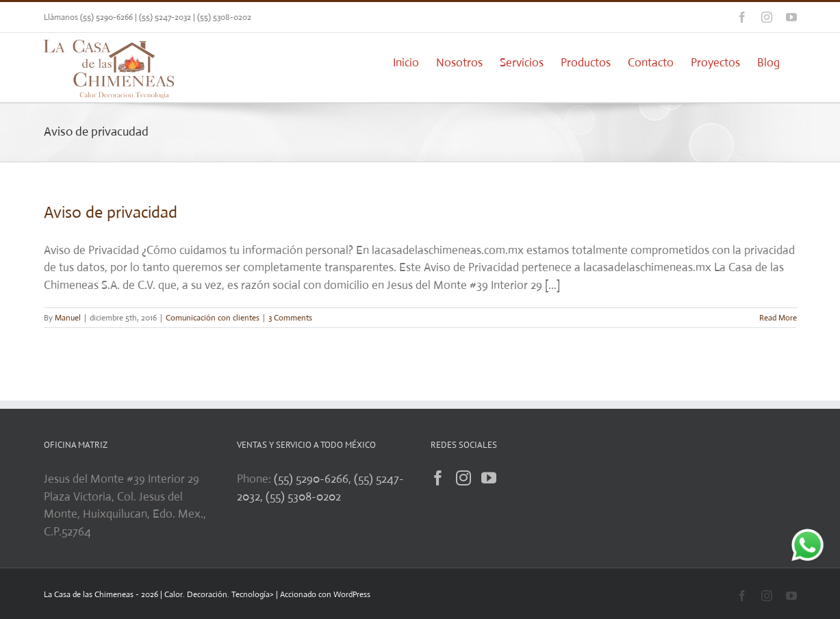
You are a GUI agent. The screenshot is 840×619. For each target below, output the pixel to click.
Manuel (68, 318)
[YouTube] (489, 478)
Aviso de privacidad (111, 212)
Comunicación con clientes (213, 318)
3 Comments (290, 318)
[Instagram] (463, 478)
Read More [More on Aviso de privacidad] (778, 318)
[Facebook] (438, 478)
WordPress (352, 594)
